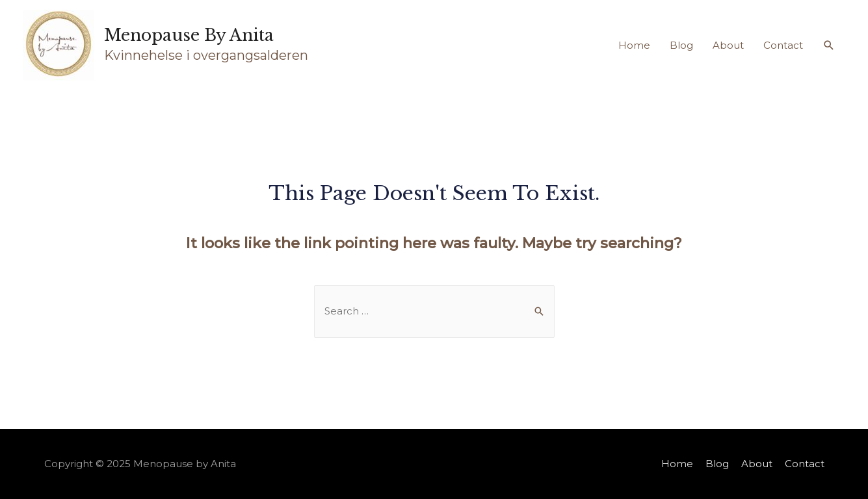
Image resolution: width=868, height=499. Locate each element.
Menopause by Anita (189, 35)
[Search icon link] (829, 45)
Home (634, 45)
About (728, 45)
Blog (681, 45)
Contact (783, 45)
